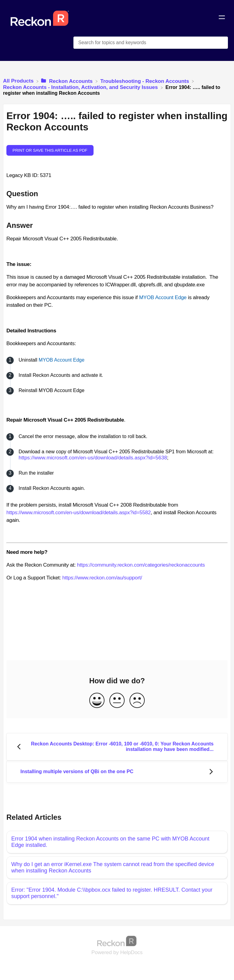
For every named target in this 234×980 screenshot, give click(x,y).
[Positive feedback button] (97, 701)
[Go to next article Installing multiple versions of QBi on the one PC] (117, 772)
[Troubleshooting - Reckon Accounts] (145, 81)
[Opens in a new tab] (117, 941)
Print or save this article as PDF (50, 150)
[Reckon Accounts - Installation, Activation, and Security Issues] (81, 87)
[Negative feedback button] (137, 701)
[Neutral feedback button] (117, 701)
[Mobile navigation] (222, 18)
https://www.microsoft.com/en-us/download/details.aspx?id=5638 (93, 458)
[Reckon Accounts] (67, 81)
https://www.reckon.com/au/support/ (102, 578)
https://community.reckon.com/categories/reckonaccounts (141, 565)
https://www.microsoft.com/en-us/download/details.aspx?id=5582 (79, 513)
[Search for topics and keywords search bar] (151, 43)
